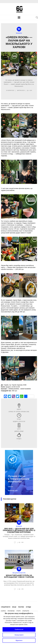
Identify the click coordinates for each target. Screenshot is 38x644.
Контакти (26, 611)
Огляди (28, 607)
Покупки (21, 607)
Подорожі (11, 611)
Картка (3, 611)
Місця (14, 607)
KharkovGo (19, 9)
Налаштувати (19, 635)
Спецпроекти (6, 607)
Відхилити (19, 640)
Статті (18, 611)
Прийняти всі (19, 629)
